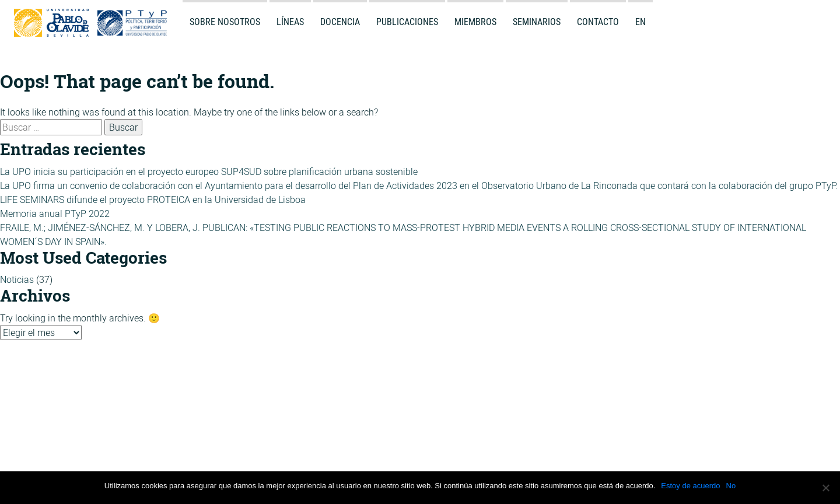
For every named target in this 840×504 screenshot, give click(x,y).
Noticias (17, 279)
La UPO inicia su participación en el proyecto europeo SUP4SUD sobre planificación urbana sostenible (209, 171)
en (640, 22)
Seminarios (537, 22)
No (731, 486)
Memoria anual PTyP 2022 (55, 213)
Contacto (598, 22)
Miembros (475, 22)
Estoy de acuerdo (690, 486)
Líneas (290, 22)
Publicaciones (407, 22)
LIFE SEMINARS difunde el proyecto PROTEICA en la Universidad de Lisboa (153, 199)
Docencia (340, 22)
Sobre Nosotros (225, 22)
